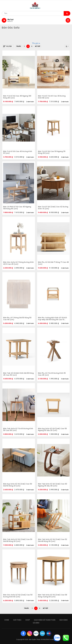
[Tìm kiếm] (67, 13)
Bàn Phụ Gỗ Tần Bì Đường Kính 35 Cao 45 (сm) (52, 374)
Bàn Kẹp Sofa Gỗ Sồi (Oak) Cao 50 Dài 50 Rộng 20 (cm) (18, 485)
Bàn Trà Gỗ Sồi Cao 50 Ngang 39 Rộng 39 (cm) (52, 152)
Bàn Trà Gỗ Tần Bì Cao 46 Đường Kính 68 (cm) (52, 97)
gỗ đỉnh (36, 623)
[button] (67, 46)
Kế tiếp (38, 46)
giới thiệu (17, 620)
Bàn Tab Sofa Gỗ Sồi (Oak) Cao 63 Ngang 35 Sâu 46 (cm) (53, 485)
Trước (19, 46)
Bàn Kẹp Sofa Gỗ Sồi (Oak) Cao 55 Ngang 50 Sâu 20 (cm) (52, 430)
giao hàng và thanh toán (45, 620)
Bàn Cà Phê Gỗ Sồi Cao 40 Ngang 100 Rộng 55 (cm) (17, 208)
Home (7, 620)
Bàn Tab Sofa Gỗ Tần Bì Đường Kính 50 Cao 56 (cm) (18, 430)
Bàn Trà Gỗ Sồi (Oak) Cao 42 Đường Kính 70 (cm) (53, 208)
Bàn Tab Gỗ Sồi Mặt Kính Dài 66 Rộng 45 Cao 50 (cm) (18, 374)
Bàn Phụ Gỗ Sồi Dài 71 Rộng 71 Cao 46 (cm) (53, 263)
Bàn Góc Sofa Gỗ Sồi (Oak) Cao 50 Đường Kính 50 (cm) (18, 596)
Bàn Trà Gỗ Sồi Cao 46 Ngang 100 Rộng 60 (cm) (17, 97)
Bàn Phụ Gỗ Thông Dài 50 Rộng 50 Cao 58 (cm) (17, 319)
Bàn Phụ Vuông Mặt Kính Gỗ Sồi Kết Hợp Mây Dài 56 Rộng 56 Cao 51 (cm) (52, 319)
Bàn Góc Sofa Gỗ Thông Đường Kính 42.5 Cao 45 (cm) (18, 263)
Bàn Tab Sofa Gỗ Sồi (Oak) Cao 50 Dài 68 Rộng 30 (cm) (18, 540)
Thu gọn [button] (35, 43)
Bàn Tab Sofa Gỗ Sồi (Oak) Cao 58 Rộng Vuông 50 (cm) (53, 596)
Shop (28, 620)
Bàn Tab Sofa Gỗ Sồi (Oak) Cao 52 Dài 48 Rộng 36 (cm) (53, 540)
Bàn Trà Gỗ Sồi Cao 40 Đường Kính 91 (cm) (18, 152)
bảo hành (64, 620)
